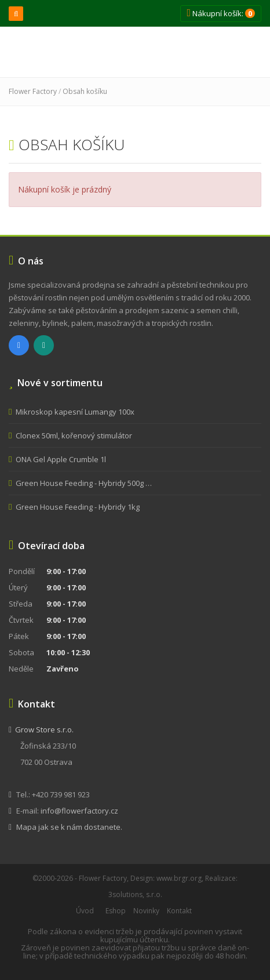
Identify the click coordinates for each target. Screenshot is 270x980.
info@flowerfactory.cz (79, 811)
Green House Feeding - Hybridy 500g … (84, 483)
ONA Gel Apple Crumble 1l (61, 459)
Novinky (146, 911)
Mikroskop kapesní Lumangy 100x (75, 412)
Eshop (116, 911)
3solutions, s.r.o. (135, 894)
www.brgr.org (179, 878)
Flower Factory (33, 91)
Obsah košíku (85, 91)
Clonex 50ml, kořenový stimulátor (74, 435)
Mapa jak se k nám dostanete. (69, 827)
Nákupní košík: (221, 13)
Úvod (85, 911)
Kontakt (179, 911)
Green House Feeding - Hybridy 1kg (78, 507)
